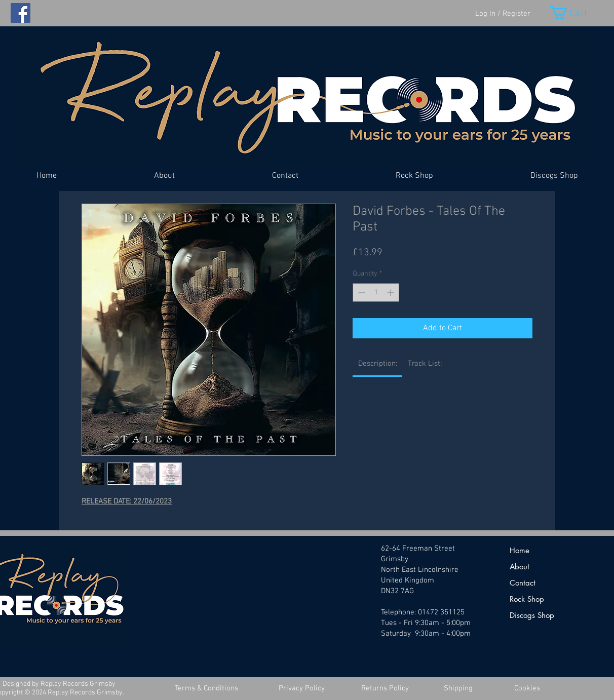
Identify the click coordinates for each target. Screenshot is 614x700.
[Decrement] (360, 293)
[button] (577, 13)
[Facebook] (21, 13)
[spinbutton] (376, 293)
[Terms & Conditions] (206, 689)
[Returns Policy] (385, 689)
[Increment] (391, 293)
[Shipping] (458, 689)
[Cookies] (527, 689)
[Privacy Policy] (301, 689)
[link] (378, 364)
